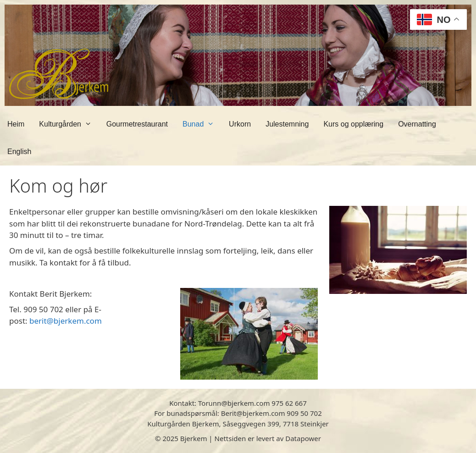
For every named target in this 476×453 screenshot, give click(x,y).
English (19, 152)
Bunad (202, 124)
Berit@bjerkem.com (253, 413)
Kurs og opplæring (353, 124)
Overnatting (417, 124)
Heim (16, 124)
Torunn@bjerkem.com (234, 403)
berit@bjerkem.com (66, 321)
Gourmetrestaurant (137, 124)
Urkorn (240, 124)
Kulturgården (69, 124)
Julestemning (287, 124)
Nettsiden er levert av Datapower (268, 438)
